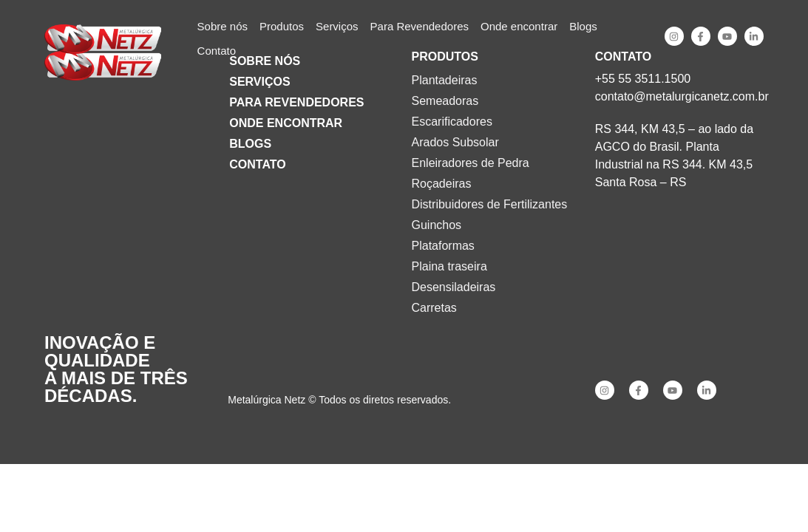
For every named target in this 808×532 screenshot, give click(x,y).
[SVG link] (103, 39)
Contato (257, 164)
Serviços (259, 82)
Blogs (250, 144)
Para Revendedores (296, 102)
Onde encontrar (286, 123)
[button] (282, 27)
